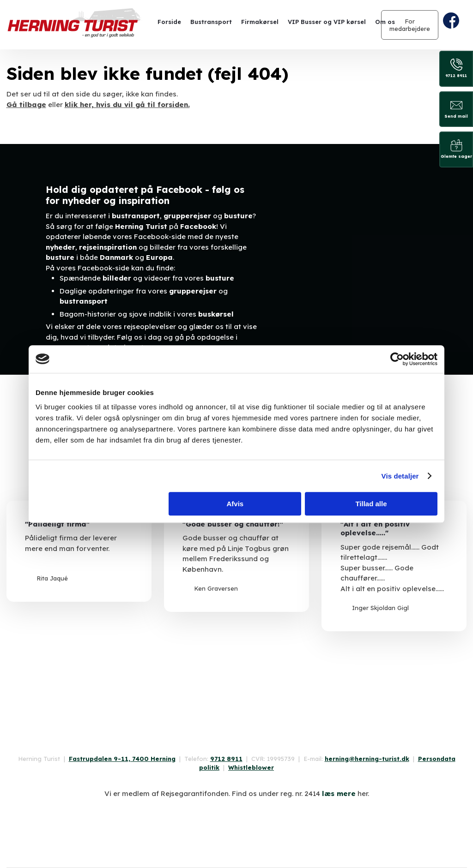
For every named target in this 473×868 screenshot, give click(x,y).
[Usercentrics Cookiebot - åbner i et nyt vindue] (397, 359)
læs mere (339, 793)
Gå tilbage (26, 105)
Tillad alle (371, 504)
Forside (169, 22)
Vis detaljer (400, 476)
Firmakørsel (260, 22)
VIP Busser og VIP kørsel (327, 22)
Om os (385, 22)
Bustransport (211, 22)
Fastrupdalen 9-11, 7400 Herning (122, 759)
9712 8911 (226, 759)
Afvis (235, 504)
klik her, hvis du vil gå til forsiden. (127, 105)
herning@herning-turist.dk (367, 759)
